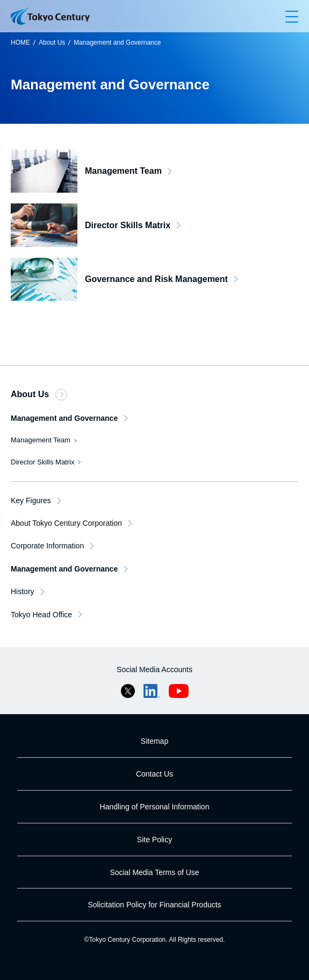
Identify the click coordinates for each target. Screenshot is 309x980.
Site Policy (154, 840)
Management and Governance (117, 43)
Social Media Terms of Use (154, 872)
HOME (20, 43)
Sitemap (154, 741)
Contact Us (154, 774)
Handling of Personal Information (155, 807)
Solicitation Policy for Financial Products (154, 905)
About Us (52, 43)
